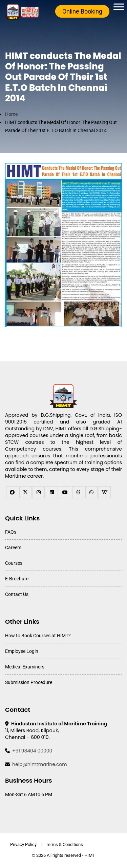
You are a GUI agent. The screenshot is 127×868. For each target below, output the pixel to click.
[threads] (78, 492)
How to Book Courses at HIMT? (38, 636)
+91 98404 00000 (32, 751)
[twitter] (25, 492)
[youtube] (65, 492)
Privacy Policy (23, 844)
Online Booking (82, 11)
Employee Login (22, 651)
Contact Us (17, 594)
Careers (13, 547)
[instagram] (39, 492)
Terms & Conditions (64, 844)
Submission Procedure (29, 682)
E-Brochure (17, 579)
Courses (14, 563)
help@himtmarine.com (40, 764)
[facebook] (12, 492)
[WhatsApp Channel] (91, 492)
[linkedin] (52, 492)
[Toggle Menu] (119, 7)
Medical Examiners (25, 667)
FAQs (11, 532)
